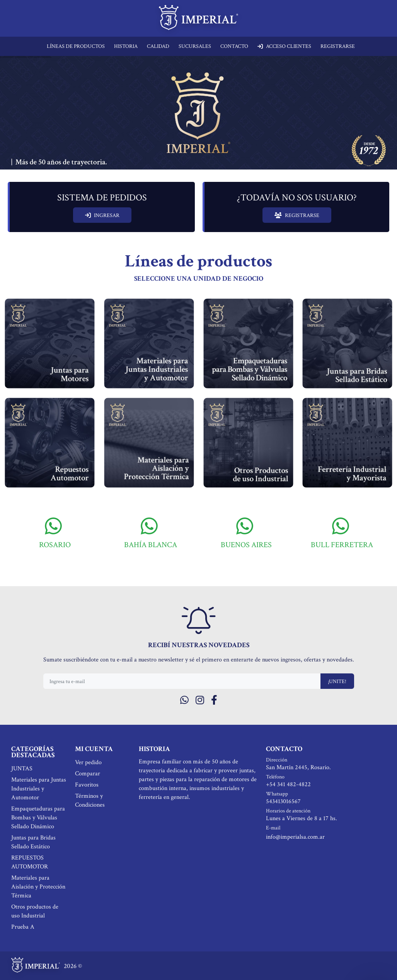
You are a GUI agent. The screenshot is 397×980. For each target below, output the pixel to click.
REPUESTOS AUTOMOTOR (30, 862)
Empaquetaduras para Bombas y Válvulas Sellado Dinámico (38, 818)
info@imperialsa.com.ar (295, 837)
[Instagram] (200, 701)
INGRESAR (102, 215)
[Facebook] (214, 701)
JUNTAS (22, 769)
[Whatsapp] (184, 701)
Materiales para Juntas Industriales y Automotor (39, 789)
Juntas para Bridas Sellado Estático (33, 842)
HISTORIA (126, 46)
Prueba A (23, 927)
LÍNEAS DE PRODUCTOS (76, 46)
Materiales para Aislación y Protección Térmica (38, 887)
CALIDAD (158, 46)
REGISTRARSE (338, 46)
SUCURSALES (195, 46)
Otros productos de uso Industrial (35, 911)
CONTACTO (234, 46)
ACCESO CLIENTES (284, 46)
